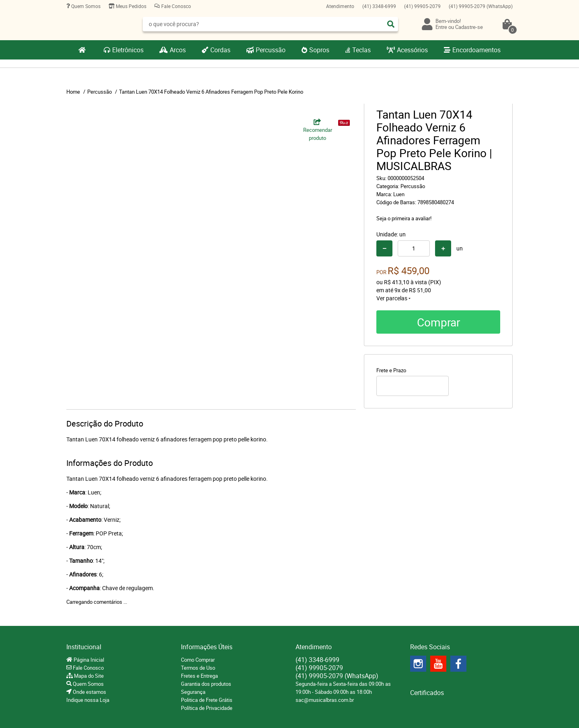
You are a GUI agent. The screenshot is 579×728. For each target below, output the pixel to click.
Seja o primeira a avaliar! (404, 218)
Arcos (178, 50)
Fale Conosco (176, 6)
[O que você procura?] (391, 24)
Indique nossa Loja (88, 700)
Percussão (271, 50)
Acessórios (412, 50)
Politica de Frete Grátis (207, 700)
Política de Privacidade (207, 708)
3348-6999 (379, 6)
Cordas (220, 50)
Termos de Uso (198, 668)
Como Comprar (198, 660)
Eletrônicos (128, 50)
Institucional (84, 647)
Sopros (319, 50)
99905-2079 (422, 6)
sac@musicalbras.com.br (325, 700)
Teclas (361, 50)
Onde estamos (89, 692)
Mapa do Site (88, 676)
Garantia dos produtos (206, 684)
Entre (441, 27)
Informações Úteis (207, 647)
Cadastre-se (469, 27)
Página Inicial (88, 660)
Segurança (193, 692)
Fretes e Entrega (199, 676)
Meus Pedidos (130, 6)
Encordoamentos (476, 50)
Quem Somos (85, 6)
